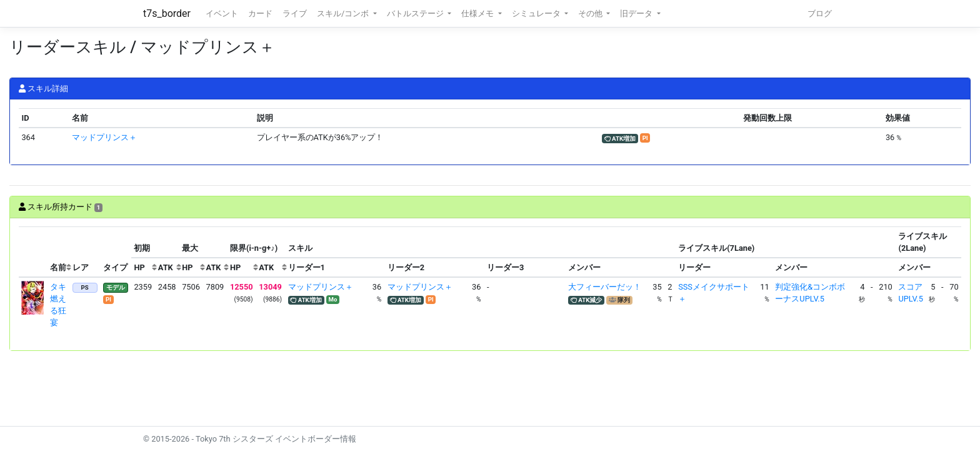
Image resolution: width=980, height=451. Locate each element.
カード (260, 13)
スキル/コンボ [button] (344, 13)
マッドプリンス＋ (104, 137)
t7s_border (167, 13)
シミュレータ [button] (537, 13)
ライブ (295, 13)
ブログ (820, 13)
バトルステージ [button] (416, 13)
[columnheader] (33, 252)
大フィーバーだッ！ (605, 287)
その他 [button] (591, 13)
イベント (222, 13)
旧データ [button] (637, 13)
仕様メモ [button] (478, 13)
